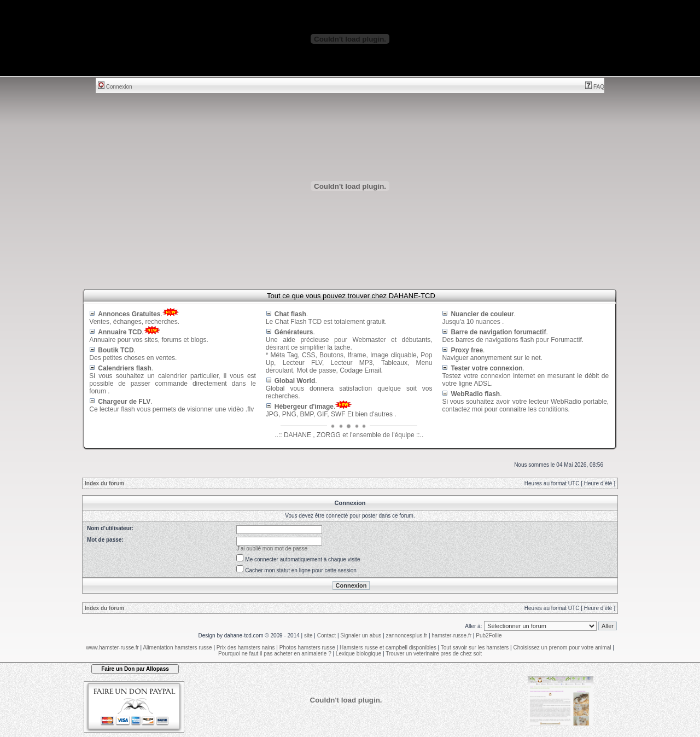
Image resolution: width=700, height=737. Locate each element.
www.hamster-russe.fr (112, 648)
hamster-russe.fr (451, 636)
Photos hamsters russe (307, 648)
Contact (326, 636)
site (308, 636)
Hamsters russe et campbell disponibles (388, 648)
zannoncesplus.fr (407, 636)
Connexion (115, 87)
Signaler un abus (361, 636)
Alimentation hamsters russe (177, 648)
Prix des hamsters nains (246, 648)
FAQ (595, 87)
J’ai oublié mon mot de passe (272, 549)
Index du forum (104, 483)
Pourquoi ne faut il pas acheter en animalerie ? (275, 654)
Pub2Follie (489, 636)
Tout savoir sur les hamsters (475, 648)
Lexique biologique (358, 654)
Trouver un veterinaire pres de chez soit (434, 654)
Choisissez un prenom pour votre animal (562, 648)
